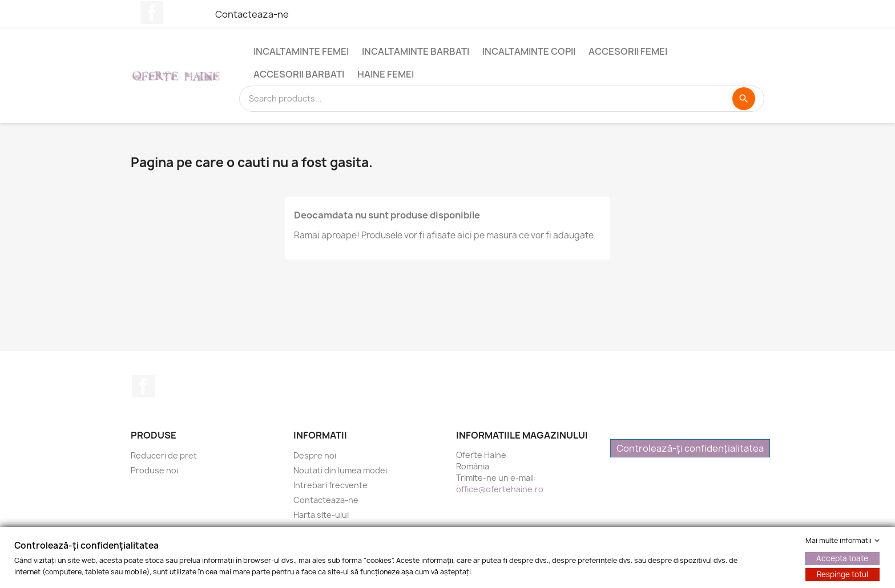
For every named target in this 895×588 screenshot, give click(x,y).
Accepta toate (842, 558)
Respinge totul (842, 574)
